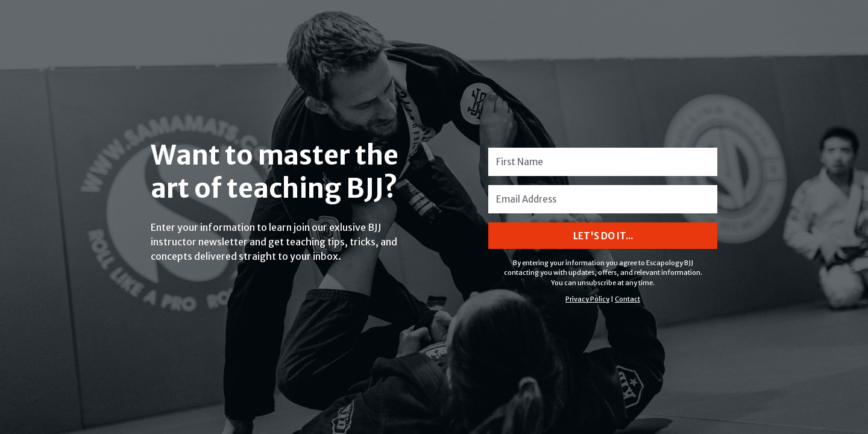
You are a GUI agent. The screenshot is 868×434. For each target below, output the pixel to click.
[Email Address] (603, 199)
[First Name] (603, 162)
